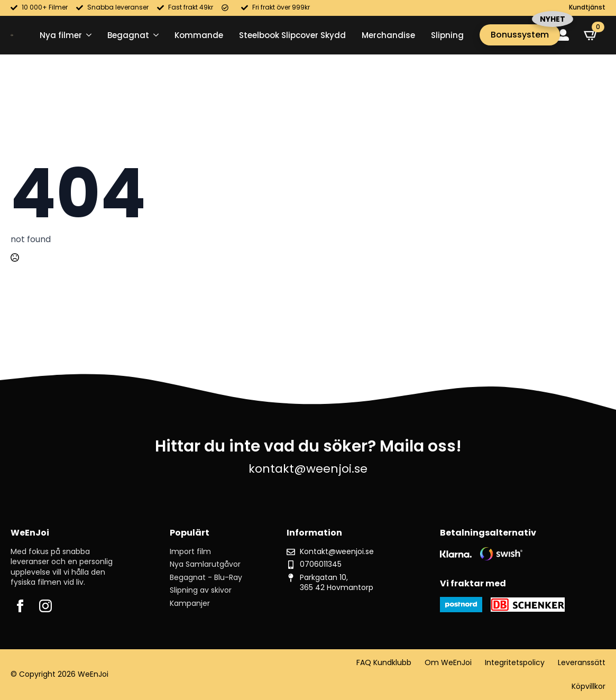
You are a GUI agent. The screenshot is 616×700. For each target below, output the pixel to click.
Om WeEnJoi (448, 663)
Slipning (447, 35)
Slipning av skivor (201, 590)
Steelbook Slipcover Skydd (292, 35)
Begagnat (128, 35)
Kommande (199, 35)
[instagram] (45, 606)
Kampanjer (190, 604)
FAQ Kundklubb (384, 663)
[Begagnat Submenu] (154, 35)
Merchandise (388, 35)
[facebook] (20, 606)
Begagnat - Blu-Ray (206, 578)
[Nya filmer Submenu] (87, 35)
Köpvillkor (589, 687)
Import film (190, 552)
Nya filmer (61, 35)
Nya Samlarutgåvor (205, 564)
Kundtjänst (587, 7)
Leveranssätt (582, 663)
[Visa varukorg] (591, 35)
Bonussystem (520, 35)
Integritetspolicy (515, 663)
